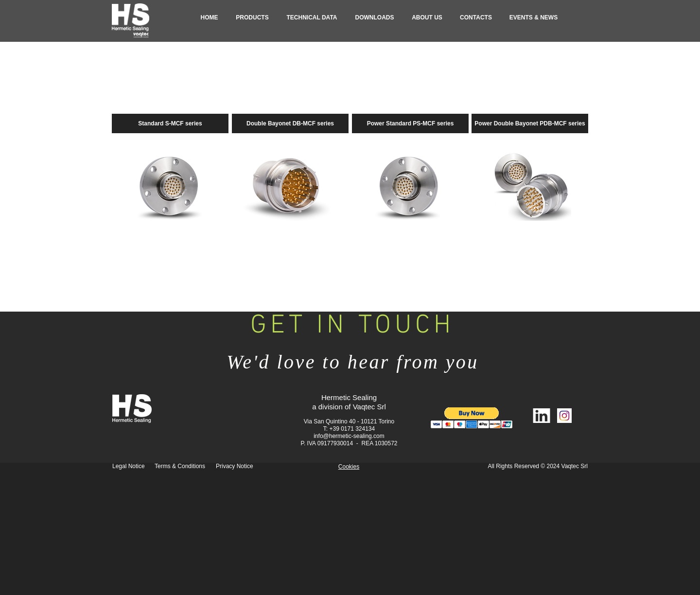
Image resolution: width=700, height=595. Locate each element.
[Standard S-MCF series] (170, 123)
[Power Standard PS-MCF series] (410, 123)
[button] (252, 17)
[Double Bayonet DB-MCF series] (290, 123)
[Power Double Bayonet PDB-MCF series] (530, 123)
